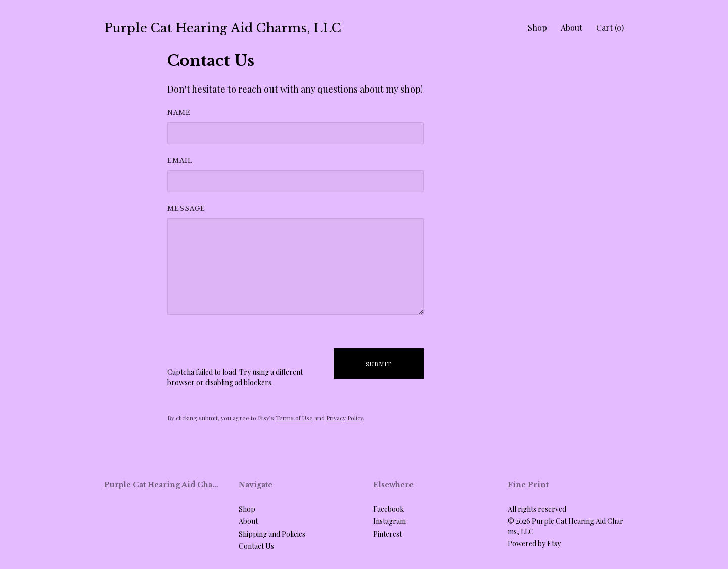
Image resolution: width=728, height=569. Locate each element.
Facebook (389, 509)
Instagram (390, 521)
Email (180, 161)
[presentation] (244, 347)
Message (186, 209)
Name (179, 113)
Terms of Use (294, 418)
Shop (537, 28)
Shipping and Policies (272, 534)
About (572, 28)
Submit (378, 364)
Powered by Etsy (534, 543)
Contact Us (256, 546)
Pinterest (388, 534)
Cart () (610, 28)
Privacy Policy (345, 418)
